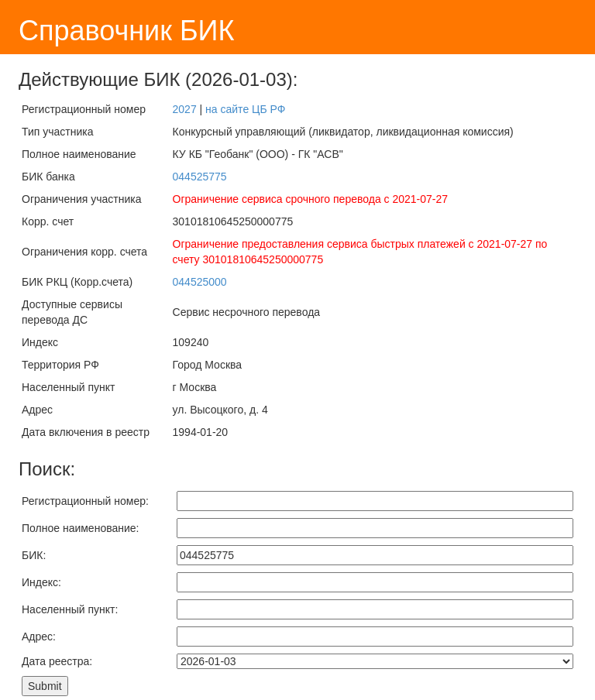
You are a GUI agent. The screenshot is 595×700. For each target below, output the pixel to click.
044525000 (200, 282)
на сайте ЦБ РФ (245, 109)
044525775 (200, 177)
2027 (185, 109)
